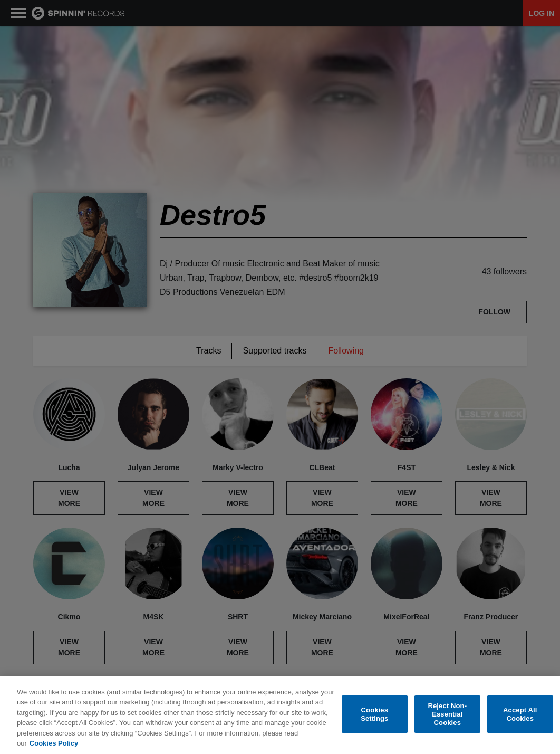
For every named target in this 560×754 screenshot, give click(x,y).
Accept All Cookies (520, 715)
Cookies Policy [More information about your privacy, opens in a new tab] (54, 744)
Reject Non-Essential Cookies (447, 714)
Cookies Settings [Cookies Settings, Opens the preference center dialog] (374, 715)
